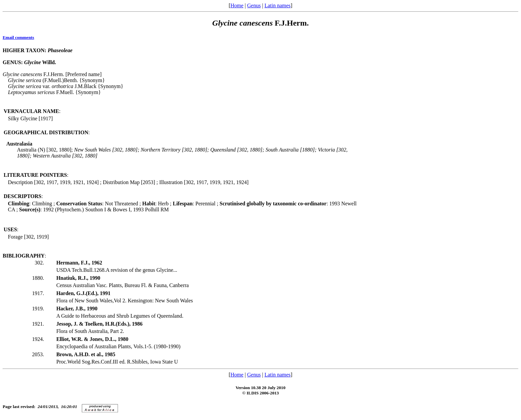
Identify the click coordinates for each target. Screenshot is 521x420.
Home (237, 5)
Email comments (18, 37)
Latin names (278, 5)
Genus (254, 5)
